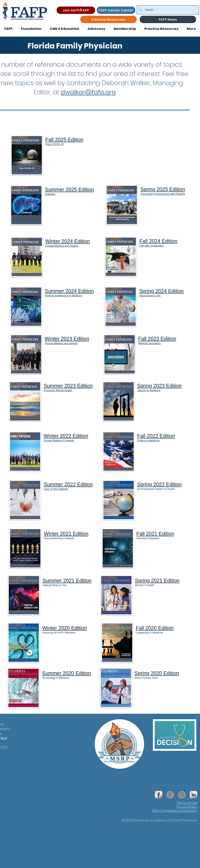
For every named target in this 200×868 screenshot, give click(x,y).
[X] (170, 795)
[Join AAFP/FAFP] (76, 10)
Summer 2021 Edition (67, 581)
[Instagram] (182, 795)
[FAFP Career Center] (116, 10)
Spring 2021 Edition (157, 581)
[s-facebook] (159, 795)
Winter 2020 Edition (64, 628)
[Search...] (167, 10)
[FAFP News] (168, 19)
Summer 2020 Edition (67, 673)
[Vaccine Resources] (108, 19)
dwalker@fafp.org (88, 92)
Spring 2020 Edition (157, 673)
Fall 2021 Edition (155, 534)
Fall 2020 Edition (155, 628)
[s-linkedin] (193, 795)
